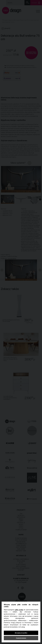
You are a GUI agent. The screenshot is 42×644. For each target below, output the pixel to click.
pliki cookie (19, 610)
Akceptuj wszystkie (21, 633)
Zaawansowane (21, 638)
